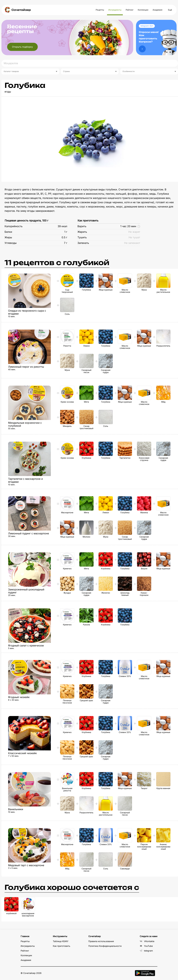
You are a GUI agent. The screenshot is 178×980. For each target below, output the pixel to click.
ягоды (8, 92)
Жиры (8, 238)
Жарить (82, 232)
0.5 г (64, 238)
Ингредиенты (115, 10)
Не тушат (134, 238)
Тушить (82, 238)
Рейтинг (130, 10)
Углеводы (11, 243)
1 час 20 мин (130, 226)
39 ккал (62, 226)
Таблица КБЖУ (61, 941)
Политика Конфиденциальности (105, 946)
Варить (82, 226)
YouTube (146, 946)
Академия (157, 10)
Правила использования (101, 941)
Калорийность (14, 226)
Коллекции (143, 10)
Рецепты (100, 10)
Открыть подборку (22, 47)
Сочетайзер (21, 10)
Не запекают (132, 243)
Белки (8, 232)
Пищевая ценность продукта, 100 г (26, 221)
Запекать (83, 243)
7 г (66, 243)
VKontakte (147, 941)
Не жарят (134, 232)
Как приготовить (88, 221)
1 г (66, 232)
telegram (146, 951)
